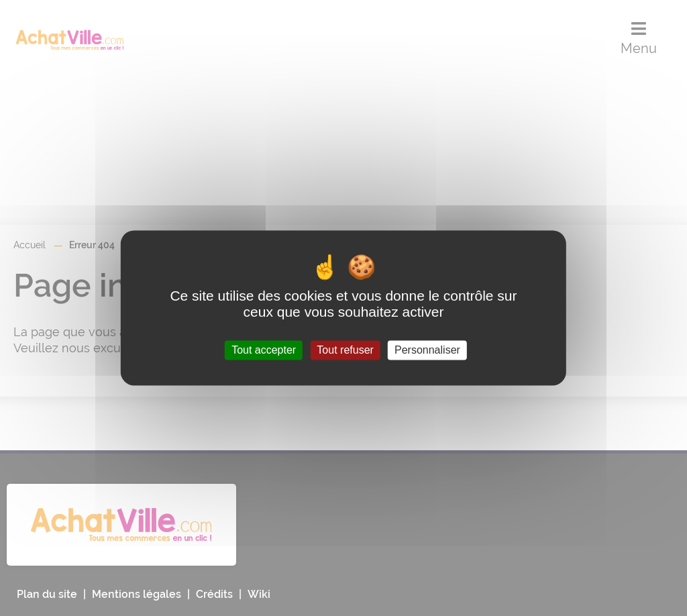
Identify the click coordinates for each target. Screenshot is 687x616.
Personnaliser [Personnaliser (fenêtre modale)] (427, 350)
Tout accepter (264, 350)
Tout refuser (345, 350)
